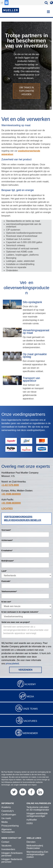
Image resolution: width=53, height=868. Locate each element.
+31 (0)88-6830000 (11, 494)
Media (30, 697)
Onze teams (30, 709)
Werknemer (30, 733)
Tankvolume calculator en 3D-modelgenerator (38, 800)
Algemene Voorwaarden (8, 822)
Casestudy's (8, 802)
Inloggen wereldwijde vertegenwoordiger (37, 806)
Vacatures (30, 721)
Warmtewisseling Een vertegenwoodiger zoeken (37, 846)
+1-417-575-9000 (10, 485)
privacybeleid (12, 664)
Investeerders (8, 840)
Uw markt (6, 809)
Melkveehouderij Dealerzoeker (35, 838)
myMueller (32, 811)
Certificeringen (9, 806)
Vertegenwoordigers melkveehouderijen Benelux (23, 518)
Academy (30, 684)
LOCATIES (7, 509)
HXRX (30, 815)
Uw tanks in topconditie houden (26, 91)
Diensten (31, 833)
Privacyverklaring (10, 817)
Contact (5, 833)
